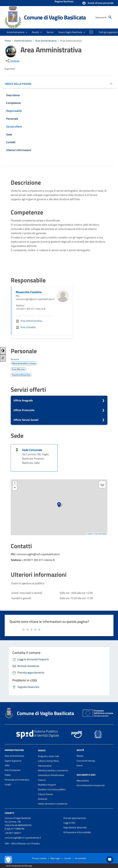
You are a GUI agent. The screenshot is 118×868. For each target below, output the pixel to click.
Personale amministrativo (17, 780)
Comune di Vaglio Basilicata (55, 17)
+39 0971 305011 (13, 833)
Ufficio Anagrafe (23, 400)
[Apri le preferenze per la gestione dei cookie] (8, 860)
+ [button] (15, 483)
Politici (8, 775)
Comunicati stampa (86, 761)
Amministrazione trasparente (91, 785)
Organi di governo (13, 761)
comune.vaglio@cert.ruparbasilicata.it (23, 838)
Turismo (42, 780)
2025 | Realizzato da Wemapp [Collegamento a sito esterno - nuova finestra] (19, 866)
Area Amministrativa (71, 41)
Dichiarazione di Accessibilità (77, 832)
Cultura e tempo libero (48, 761)
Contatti (9, 813)
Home (8, 41)
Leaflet (89, 534)
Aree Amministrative (46, 41)
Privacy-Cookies (39, 858)
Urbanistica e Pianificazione (51, 775)
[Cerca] (110, 17)
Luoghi (8, 784)
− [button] (15, 488)
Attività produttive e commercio (53, 770)
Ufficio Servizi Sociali (26, 420)
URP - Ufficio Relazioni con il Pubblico (22, 844)
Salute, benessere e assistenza (53, 804)
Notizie (80, 756)
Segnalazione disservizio (75, 827)
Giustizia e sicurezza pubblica (52, 789)
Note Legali (55, 858)
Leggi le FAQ (69, 823)
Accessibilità (80, 858)
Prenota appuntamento (75, 818)
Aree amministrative (14, 756)
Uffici (7, 765)
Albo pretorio (83, 781)
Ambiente (43, 799)
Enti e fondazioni (13, 770)
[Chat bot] (110, 860)
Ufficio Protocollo (24, 410)
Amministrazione (23, 41)
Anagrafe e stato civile (48, 756)
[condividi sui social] (12, 61)
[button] (98, 3)
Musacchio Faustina (29, 292)
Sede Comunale (32, 450)
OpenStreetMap (101, 534)
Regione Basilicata (64, 2)
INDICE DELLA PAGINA (19, 84)
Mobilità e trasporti (47, 785)
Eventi (80, 765)
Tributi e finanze (45, 794)
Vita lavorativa (45, 766)
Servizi (42, 750)
